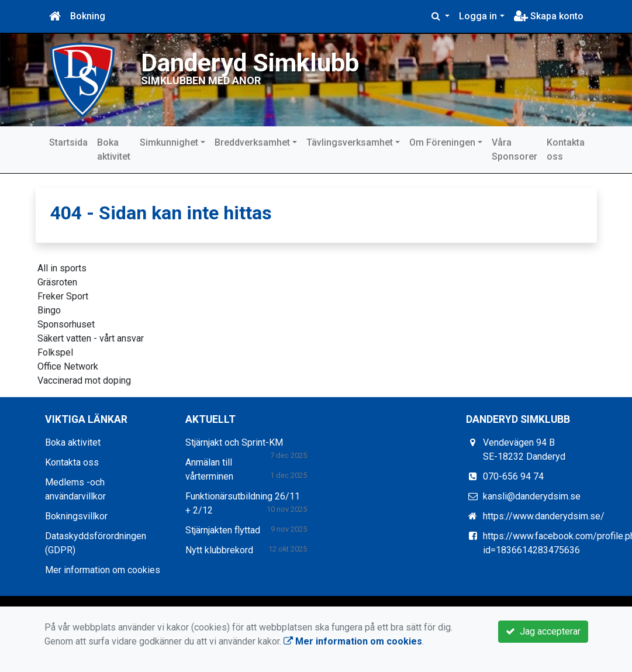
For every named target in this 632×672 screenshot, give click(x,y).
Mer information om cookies (103, 570)
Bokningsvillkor (76, 516)
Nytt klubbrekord (219, 550)
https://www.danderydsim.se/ (544, 516)
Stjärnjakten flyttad (223, 530)
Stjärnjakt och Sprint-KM (234, 442)
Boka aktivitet (114, 149)
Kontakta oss (566, 149)
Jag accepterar (543, 631)
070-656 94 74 (513, 476)
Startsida (68, 142)
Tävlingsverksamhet (350, 142)
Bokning (88, 16)
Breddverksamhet (252, 142)
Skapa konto (549, 16)
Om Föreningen (442, 142)
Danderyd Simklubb (250, 63)
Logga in (478, 16)
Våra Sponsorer (514, 149)
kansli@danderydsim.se (532, 496)
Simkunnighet (169, 142)
